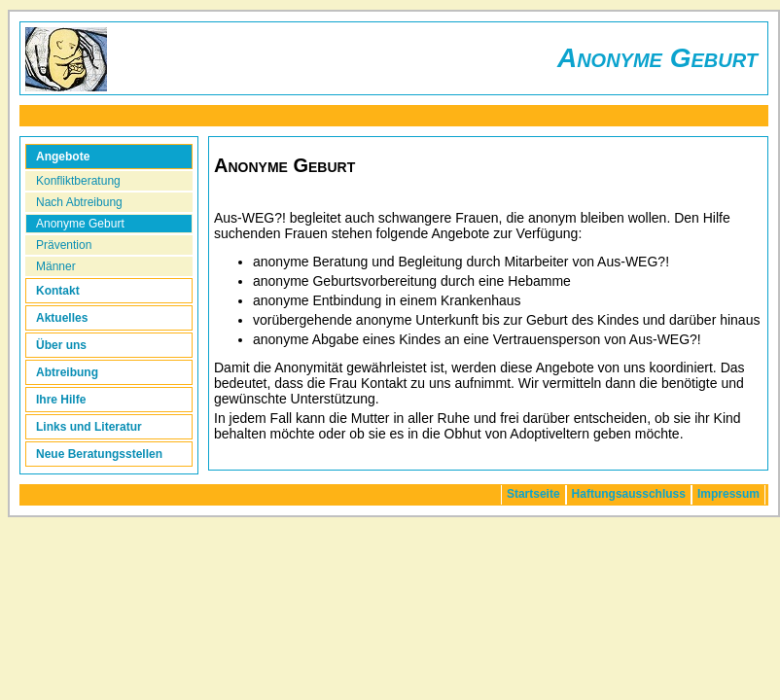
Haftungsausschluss (629, 494)
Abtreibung (67, 372)
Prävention (64, 245)
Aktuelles (62, 318)
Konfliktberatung (78, 181)
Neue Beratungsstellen (99, 454)
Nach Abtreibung (79, 202)
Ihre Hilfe (61, 400)
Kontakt (58, 291)
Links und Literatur (89, 427)
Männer (56, 266)
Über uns (61, 345)
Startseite (533, 494)
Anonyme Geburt (80, 224)
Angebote (63, 157)
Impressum (728, 494)
